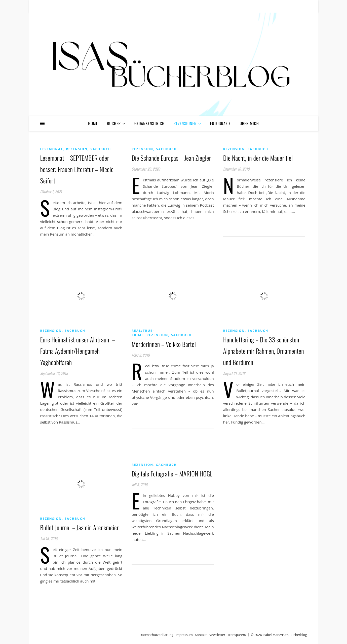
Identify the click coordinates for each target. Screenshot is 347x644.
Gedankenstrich (149, 123)
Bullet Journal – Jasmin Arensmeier (80, 527)
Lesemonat (52, 149)
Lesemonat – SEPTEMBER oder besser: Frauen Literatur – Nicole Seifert (77, 169)
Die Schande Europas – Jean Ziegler (171, 158)
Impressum (184, 635)
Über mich (249, 123)
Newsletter (217, 635)
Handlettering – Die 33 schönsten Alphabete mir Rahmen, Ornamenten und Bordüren (264, 351)
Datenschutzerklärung (157, 635)
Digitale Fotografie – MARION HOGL (172, 474)
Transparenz (237, 635)
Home (93, 123)
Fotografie (220, 123)
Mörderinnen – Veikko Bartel (164, 344)
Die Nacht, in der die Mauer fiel (258, 158)
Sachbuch (101, 149)
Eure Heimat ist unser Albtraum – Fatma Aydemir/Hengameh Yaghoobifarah (78, 351)
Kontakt (201, 635)
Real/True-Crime (143, 333)
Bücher (114, 123)
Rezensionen (185, 123)
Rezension (77, 149)
